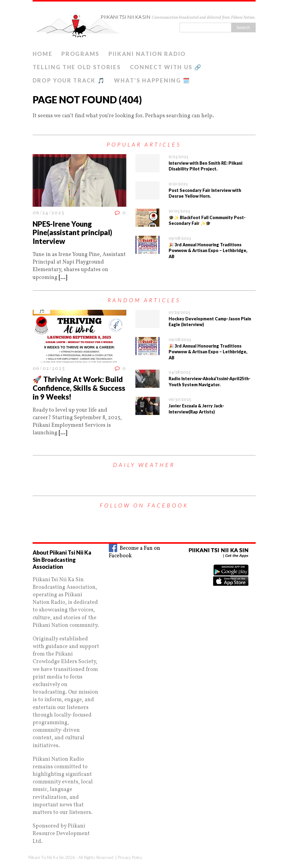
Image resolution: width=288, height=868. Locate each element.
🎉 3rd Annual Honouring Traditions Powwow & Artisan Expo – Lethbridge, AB (208, 251)
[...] (63, 278)
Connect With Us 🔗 (166, 67)
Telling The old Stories (77, 67)
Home (43, 54)
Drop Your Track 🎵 (69, 80)
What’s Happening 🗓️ (152, 80)
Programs (80, 54)
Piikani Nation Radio (147, 54)
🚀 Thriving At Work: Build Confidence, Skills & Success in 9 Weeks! (79, 388)
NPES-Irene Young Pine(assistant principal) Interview (72, 233)
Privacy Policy (130, 857)
